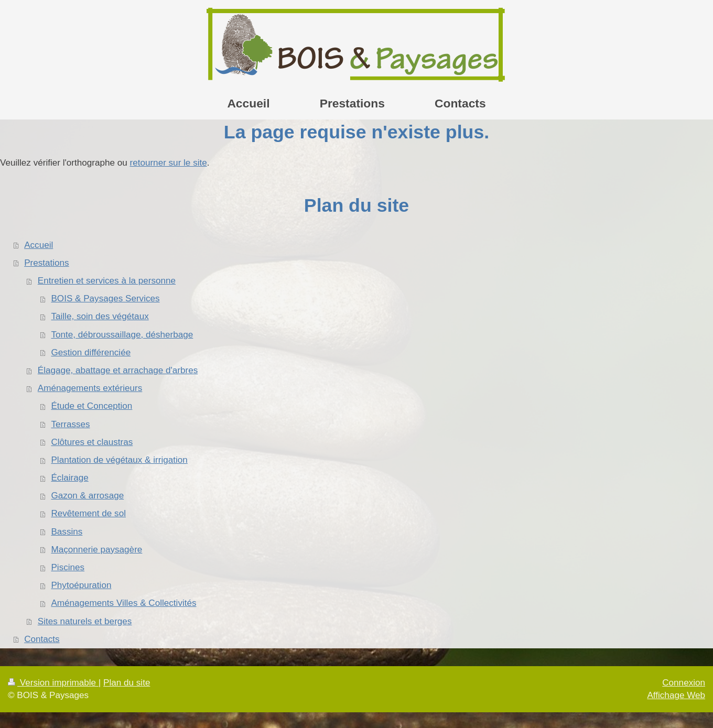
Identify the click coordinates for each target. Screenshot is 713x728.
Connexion (684, 683)
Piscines (68, 567)
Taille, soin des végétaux (100, 316)
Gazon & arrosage (87, 496)
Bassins (67, 532)
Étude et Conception (91, 406)
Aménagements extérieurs (90, 388)
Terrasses (70, 424)
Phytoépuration (81, 585)
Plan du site (127, 683)
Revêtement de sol (88, 513)
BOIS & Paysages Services (105, 298)
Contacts (42, 639)
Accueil (39, 245)
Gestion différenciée (91, 352)
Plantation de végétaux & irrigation (119, 460)
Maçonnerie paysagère (96, 550)
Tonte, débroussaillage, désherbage (122, 335)
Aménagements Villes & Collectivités (123, 603)
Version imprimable (53, 683)
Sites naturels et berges (85, 621)
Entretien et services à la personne (107, 281)
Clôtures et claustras (92, 442)
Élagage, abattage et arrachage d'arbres (118, 370)
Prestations (47, 263)
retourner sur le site (168, 163)
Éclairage (69, 478)
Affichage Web (676, 695)
